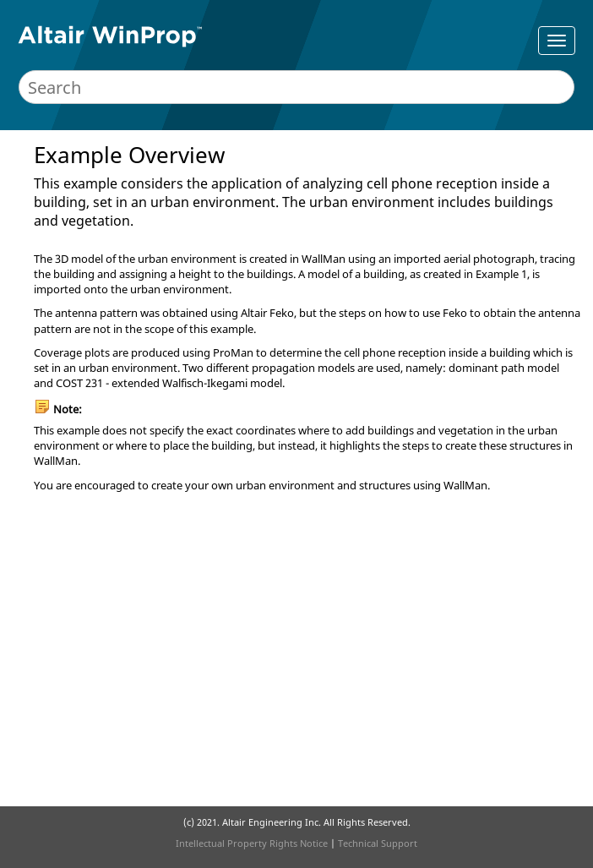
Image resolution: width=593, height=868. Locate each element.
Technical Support (378, 843)
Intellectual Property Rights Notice (252, 843)
